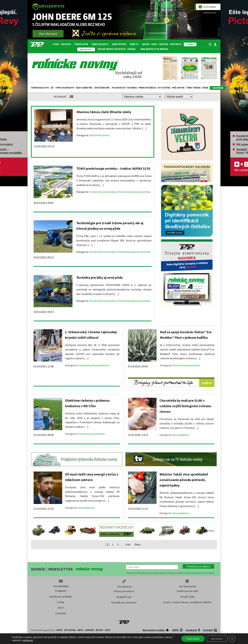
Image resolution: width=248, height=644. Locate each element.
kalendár (218, 88)
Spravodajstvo (40, 88)
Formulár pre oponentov (124, 602)
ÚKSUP (99, 630)
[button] (198, 566)
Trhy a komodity (65, 88)
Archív (146, 44)
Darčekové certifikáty (61, 597)
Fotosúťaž (164, 88)
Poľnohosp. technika (124, 88)
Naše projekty (101, 44)
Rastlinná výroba (99, 135)
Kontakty (176, 44)
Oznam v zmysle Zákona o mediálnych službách (187, 602)
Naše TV (135, 44)
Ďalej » (138, 544)
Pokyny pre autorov (124, 591)
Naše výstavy (120, 44)
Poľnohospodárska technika (134, 192)
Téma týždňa (193, 88)
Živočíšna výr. (102, 88)
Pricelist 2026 (187, 597)
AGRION (90, 630)
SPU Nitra (70, 630)
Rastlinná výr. (84, 88)
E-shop (61, 602)
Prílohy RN (178, 88)
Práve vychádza (147, 88)
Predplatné (82, 44)
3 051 (128, 544)
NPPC (81, 630)
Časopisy (67, 44)
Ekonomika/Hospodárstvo (94, 365)
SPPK (59, 630)
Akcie (61, 608)
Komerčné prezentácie (103, 192)
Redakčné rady (124, 597)
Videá (205, 88)
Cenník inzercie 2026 (187, 591)
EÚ (52, 88)
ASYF (108, 630)
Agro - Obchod (160, 44)
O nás (56, 44)
